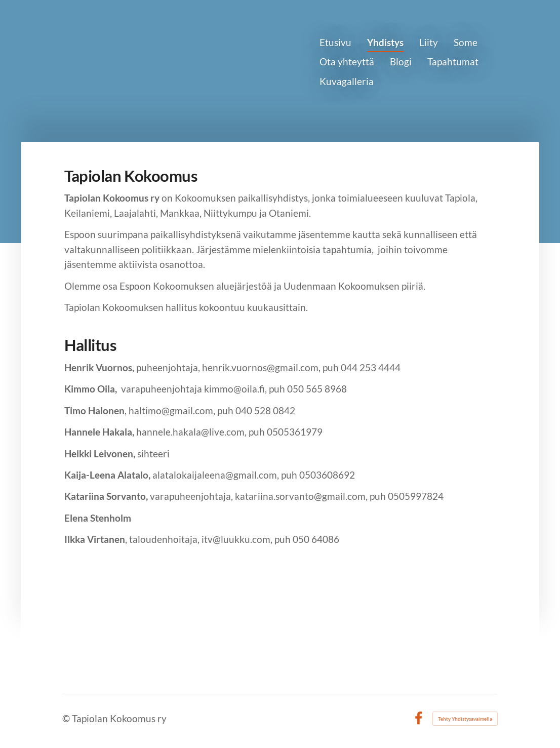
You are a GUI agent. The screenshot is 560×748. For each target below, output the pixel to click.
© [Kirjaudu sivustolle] (67, 718)
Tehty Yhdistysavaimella (465, 719)
